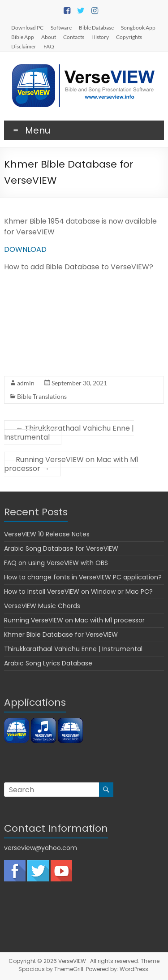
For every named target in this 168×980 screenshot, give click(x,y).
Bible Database (96, 27)
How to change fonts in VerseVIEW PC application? (83, 577)
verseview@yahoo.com (41, 848)
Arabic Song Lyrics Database (48, 663)
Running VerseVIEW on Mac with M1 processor (71, 464)
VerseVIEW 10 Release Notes (47, 534)
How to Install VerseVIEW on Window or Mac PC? (78, 591)
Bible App (23, 37)
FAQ (49, 46)
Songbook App (138, 27)
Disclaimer (24, 46)
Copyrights (129, 37)
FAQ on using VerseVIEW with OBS (56, 563)
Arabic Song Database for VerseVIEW (61, 548)
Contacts (74, 37)
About (49, 37)
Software (61, 27)
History (100, 37)
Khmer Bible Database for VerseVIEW (61, 635)
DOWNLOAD (25, 249)
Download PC (27, 27)
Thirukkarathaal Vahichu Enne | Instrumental (69, 433)
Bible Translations (42, 396)
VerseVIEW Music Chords (42, 606)
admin (26, 383)
